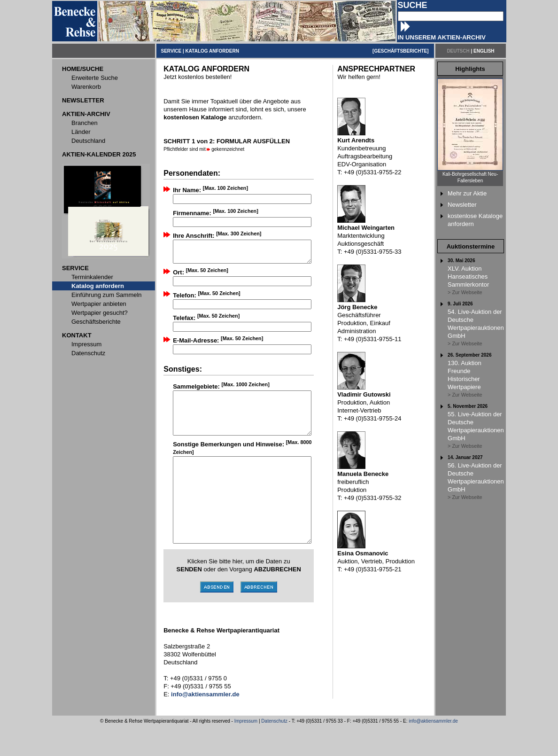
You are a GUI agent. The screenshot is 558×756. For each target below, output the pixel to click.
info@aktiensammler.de (433, 751)
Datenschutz (274, 751)
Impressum (246, 751)
